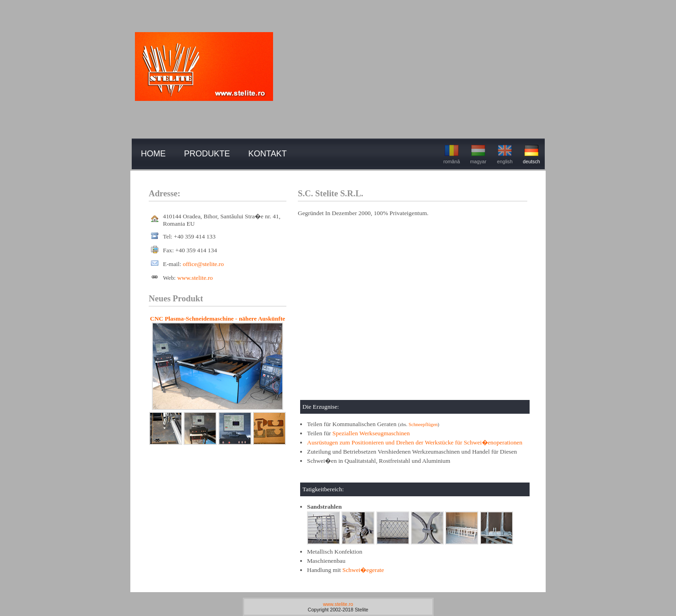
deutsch (531, 154)
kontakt (268, 154)
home (153, 154)
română (452, 154)
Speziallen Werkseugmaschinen (371, 433)
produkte (207, 154)
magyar (478, 154)
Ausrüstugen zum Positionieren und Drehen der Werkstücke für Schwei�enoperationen (415, 442)
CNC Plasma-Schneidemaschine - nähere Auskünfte (218, 319)
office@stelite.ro (203, 264)
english (505, 154)
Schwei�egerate (363, 570)
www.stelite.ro (195, 278)
